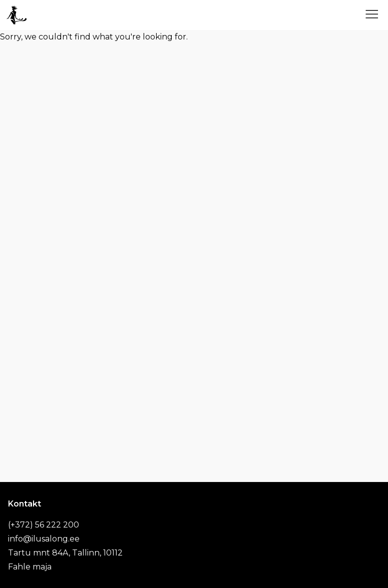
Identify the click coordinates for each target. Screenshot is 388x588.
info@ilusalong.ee (44, 539)
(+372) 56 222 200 (44, 525)
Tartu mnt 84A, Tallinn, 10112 (65, 553)
